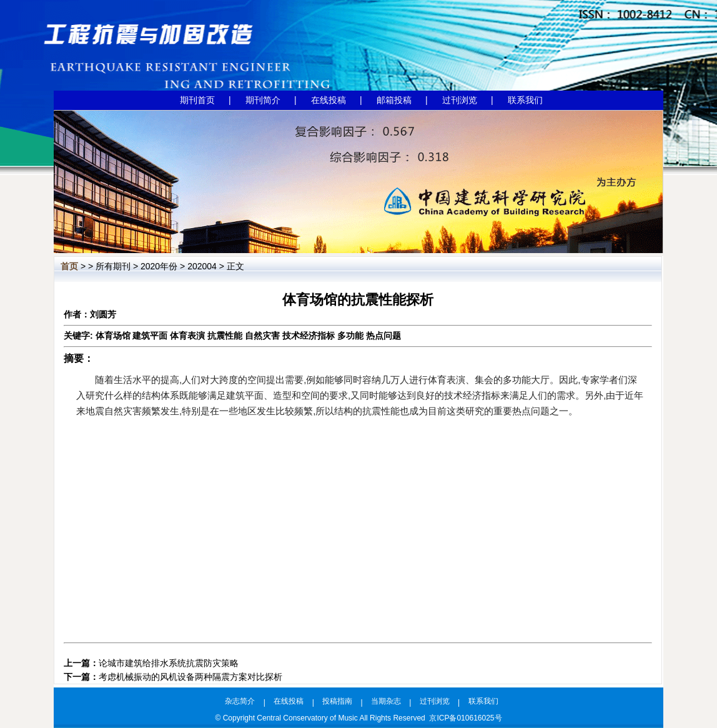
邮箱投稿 (394, 100)
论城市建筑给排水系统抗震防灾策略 (169, 663)
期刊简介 (263, 100)
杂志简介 (240, 701)
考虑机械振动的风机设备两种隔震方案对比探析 (190, 677)
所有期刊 (113, 266)
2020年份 (159, 266)
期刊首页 (197, 100)
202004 (202, 266)
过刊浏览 (460, 100)
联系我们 (525, 100)
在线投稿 (329, 100)
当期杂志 (386, 701)
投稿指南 (337, 701)
